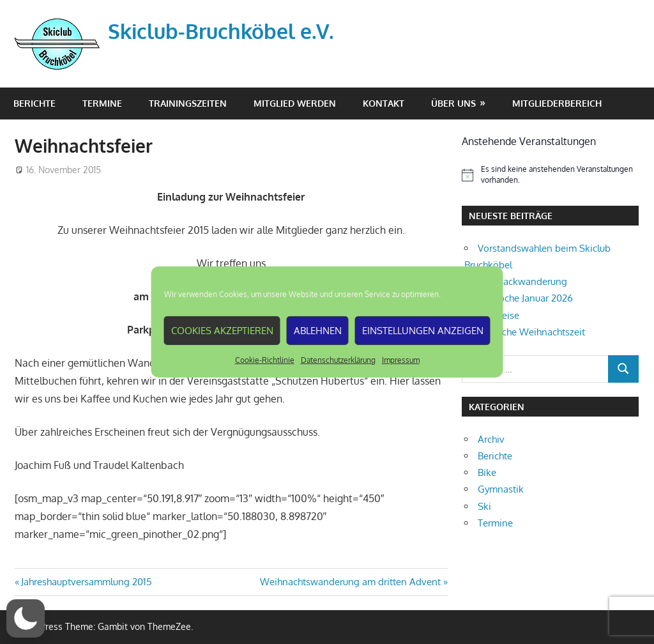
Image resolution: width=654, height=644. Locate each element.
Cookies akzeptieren (222, 330)
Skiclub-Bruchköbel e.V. (221, 31)
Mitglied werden (295, 103)
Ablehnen (318, 330)
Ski (484, 506)
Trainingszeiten (188, 103)
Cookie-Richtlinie (265, 360)
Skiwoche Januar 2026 (525, 298)
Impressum (401, 360)
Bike (487, 472)
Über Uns (453, 103)
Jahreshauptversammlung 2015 (86, 582)
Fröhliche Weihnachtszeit (531, 332)
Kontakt (384, 103)
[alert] (551, 175)
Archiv (491, 439)
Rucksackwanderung (522, 281)
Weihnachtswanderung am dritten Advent (350, 582)
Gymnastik (501, 489)
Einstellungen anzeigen (423, 330)
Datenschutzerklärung (338, 360)
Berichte (34, 103)
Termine (102, 103)
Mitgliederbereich (557, 103)
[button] (26, 618)
